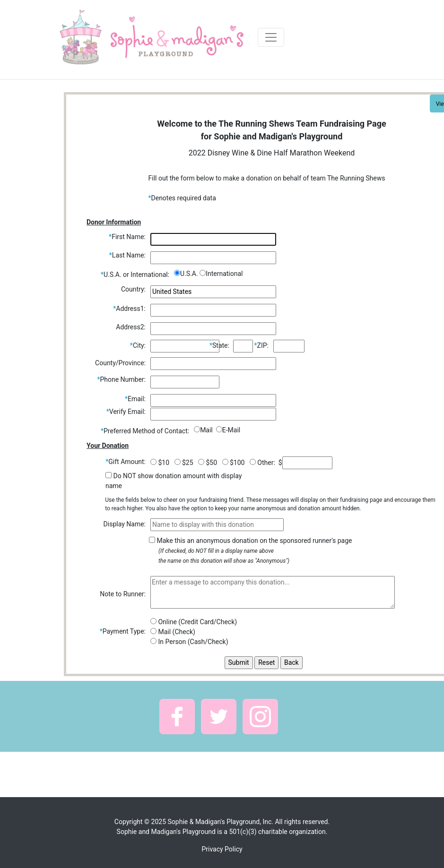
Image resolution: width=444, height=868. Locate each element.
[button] (177, 717)
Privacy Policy (222, 849)
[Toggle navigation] (271, 37)
